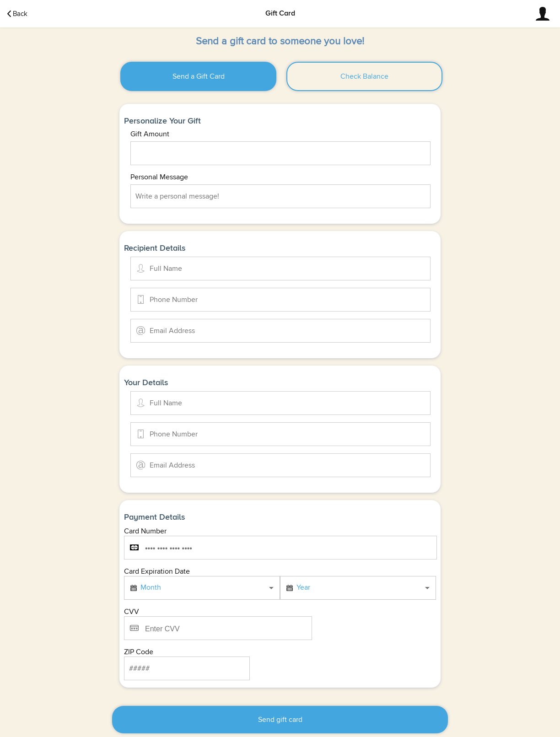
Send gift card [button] (280, 720)
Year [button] (303, 587)
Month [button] (151, 587)
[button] (543, 14)
